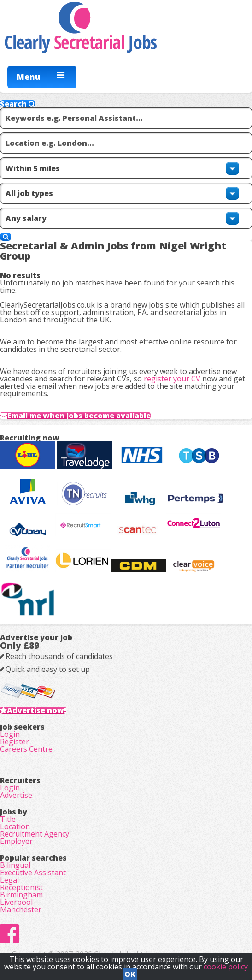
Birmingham (21, 895)
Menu (29, 77)
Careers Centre (26, 749)
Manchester (21, 909)
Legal (9, 880)
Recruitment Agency (35, 834)
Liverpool (16, 902)
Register (15, 742)
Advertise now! (37, 710)
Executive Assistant (33, 873)
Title (8, 819)
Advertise (16, 795)
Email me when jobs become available (79, 416)
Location (15, 826)
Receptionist (21, 887)
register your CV (172, 379)
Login (10, 734)
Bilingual (15, 865)
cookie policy (226, 967)
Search (18, 104)
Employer (16, 841)
